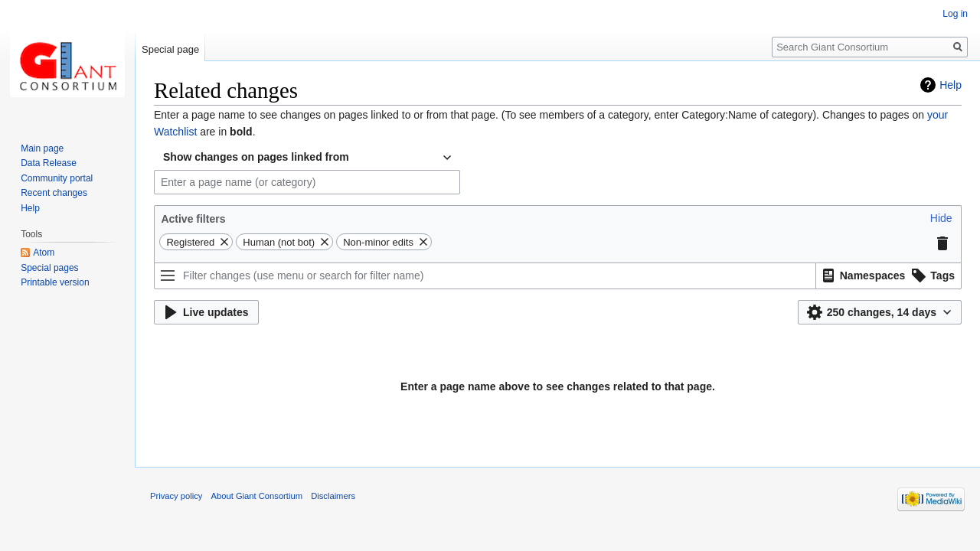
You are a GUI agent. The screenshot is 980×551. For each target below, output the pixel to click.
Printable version (55, 282)
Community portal (57, 178)
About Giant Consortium (257, 496)
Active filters (193, 219)
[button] (941, 218)
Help (951, 85)
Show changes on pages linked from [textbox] (256, 157)
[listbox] (889, 276)
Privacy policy (176, 496)
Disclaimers (333, 496)
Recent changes (54, 193)
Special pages (49, 268)
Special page (170, 49)
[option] (862, 275)
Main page (42, 148)
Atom (44, 253)
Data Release (49, 163)
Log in (955, 14)
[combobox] (307, 158)
